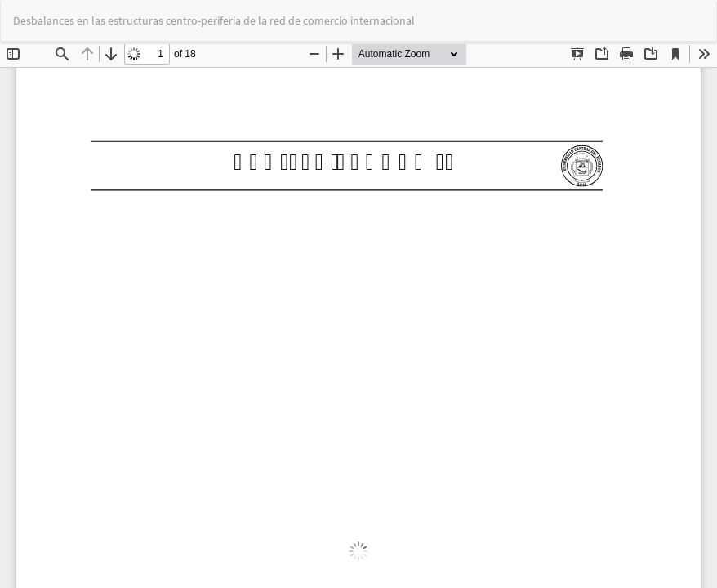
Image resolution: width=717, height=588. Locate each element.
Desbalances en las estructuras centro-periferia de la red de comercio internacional (214, 20)
